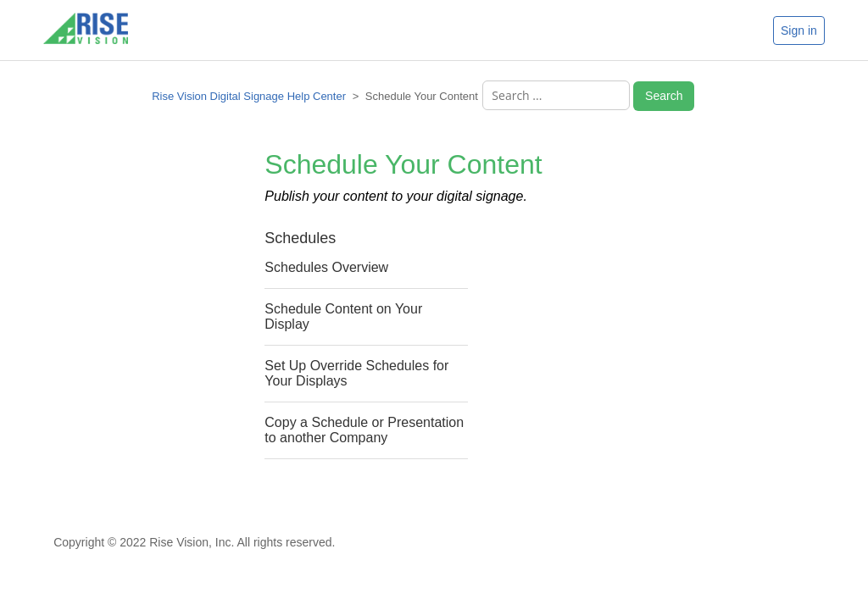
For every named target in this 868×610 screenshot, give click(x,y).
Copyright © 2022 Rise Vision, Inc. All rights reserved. (194, 542)
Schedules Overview (326, 267)
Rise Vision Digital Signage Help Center (249, 96)
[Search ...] (556, 95)
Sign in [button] (799, 30)
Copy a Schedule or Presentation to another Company (364, 430)
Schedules (300, 238)
